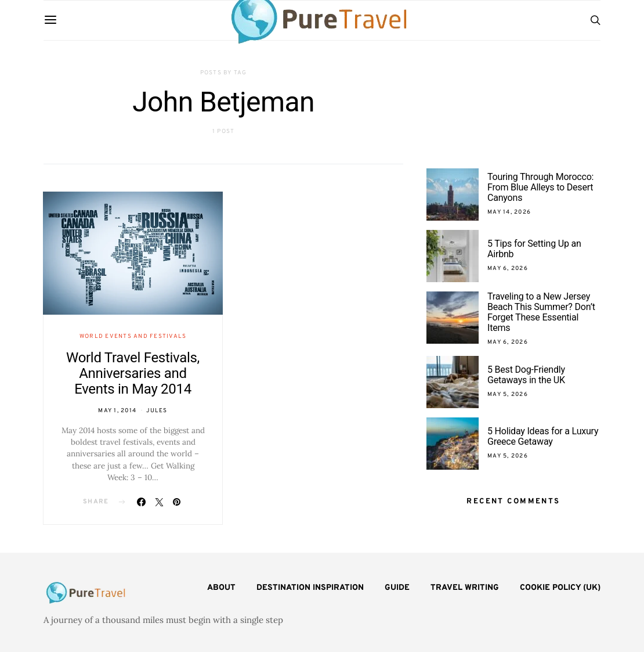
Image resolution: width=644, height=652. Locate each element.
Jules (157, 411)
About (221, 588)
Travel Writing (465, 588)
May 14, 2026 (509, 212)
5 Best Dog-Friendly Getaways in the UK (526, 375)
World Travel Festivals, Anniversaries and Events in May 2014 (133, 373)
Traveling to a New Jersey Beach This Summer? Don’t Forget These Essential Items (541, 312)
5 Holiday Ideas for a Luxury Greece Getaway (543, 436)
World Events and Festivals (133, 336)
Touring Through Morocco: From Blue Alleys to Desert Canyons (540, 187)
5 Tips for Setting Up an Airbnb (534, 249)
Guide (397, 588)
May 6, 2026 (508, 269)
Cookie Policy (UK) (560, 588)
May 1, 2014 (117, 411)
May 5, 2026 (508, 395)
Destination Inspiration (310, 588)
